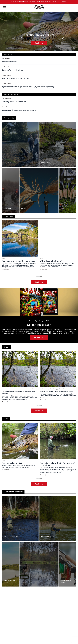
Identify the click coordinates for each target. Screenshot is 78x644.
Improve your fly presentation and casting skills (19, 110)
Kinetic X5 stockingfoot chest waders (15, 78)
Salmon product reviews (47, 389)
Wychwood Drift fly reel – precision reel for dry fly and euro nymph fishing (28, 87)
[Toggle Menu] (4, 7)
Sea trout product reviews (61, 389)
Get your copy (39, 337)
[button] (37, 276)
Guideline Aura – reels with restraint (15, 70)
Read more (39, 43)
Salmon (4, 389)
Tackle (70, 389)
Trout (3, 461)
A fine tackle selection (10, 62)
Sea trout (9, 389)
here (15, 2)
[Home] (39, 7)
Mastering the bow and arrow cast (14, 102)
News (3, 258)
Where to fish (15, 389)
